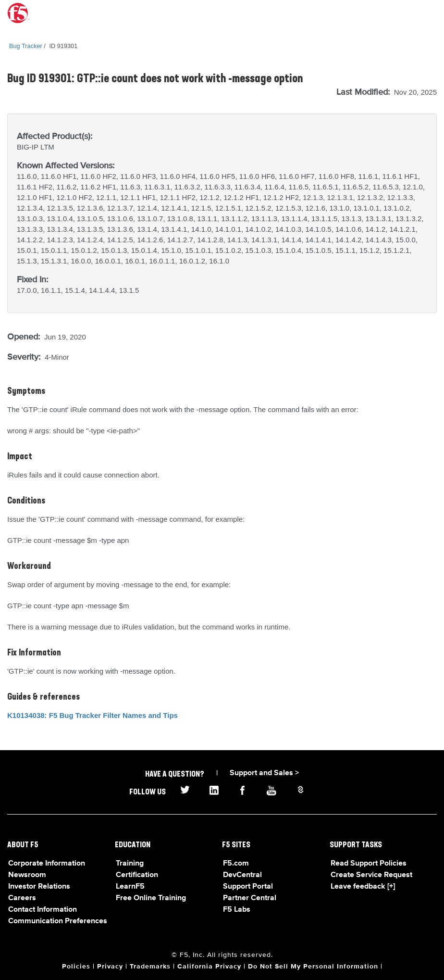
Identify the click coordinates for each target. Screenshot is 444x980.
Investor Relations (39, 887)
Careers (22, 898)
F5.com (236, 864)
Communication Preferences (58, 921)
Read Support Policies (369, 864)
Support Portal (248, 887)
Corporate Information (47, 864)
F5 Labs (237, 910)
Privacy (110, 967)
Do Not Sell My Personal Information (313, 967)
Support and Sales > (264, 773)
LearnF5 (130, 887)
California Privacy (209, 967)
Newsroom (27, 875)
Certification (137, 875)
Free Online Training (151, 898)
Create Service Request (371, 875)
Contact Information (43, 910)
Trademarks (150, 967)
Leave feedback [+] (363, 887)
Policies (76, 967)
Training (130, 864)
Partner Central (250, 898)
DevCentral (242, 875)
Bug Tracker (26, 46)
